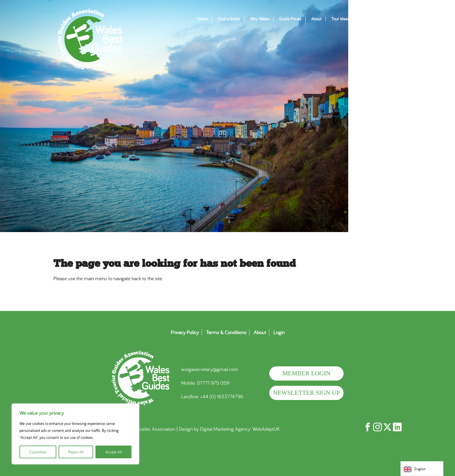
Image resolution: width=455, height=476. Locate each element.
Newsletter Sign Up (306, 393)
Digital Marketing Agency (225, 429)
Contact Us (388, 19)
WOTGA (90, 39)
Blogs (364, 19)
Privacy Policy (185, 332)
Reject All (76, 452)
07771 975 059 (213, 383)
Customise (38, 452)
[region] (75, 434)
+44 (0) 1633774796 (222, 396)
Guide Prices (290, 19)
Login (279, 332)
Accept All (114, 452)
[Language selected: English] (422, 469)
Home (202, 19)
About (316, 19)
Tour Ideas (340, 19)
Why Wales (260, 19)
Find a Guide (229, 19)
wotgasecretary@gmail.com (210, 369)
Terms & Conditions (226, 332)
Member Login (306, 373)
